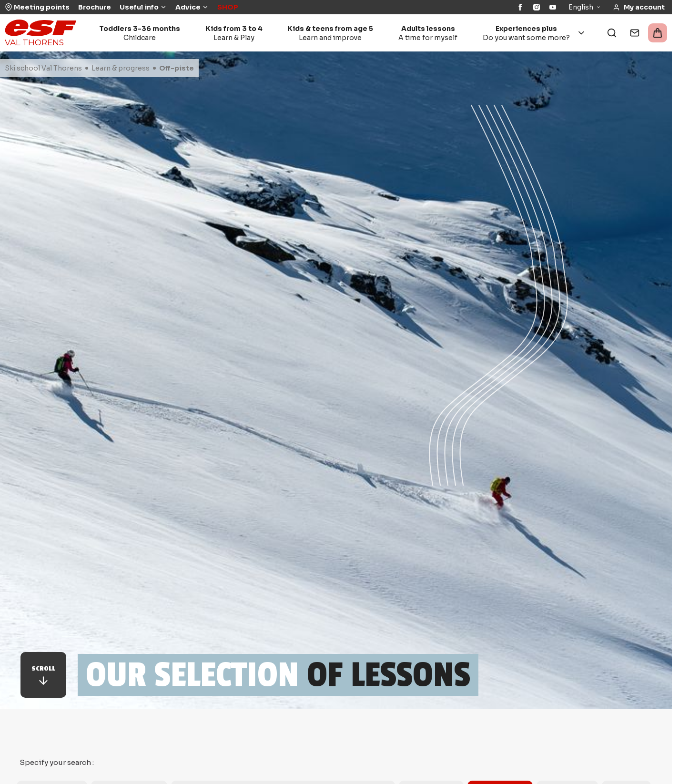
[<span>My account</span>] (639, 7)
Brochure (95, 7)
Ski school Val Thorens (43, 68)
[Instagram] (537, 7)
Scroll (43, 676)
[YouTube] (553, 7)
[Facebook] (520, 7)
